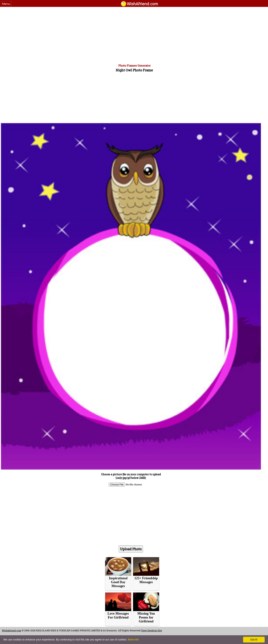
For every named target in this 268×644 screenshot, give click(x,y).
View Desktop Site (151, 630)
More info (133, 640)
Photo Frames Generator (134, 65)
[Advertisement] (134, 35)
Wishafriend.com (12, 630)
